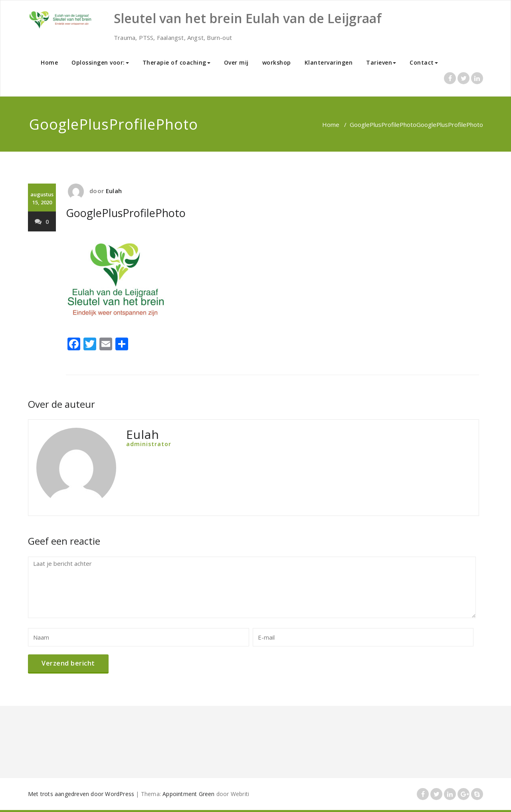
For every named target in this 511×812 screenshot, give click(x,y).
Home (49, 62)
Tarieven (381, 62)
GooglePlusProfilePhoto (383, 124)
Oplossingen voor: (100, 62)
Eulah (114, 191)
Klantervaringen (329, 62)
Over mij (236, 62)
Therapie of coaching (176, 62)
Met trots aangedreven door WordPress (81, 794)
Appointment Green (188, 794)
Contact (424, 62)
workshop (277, 62)
